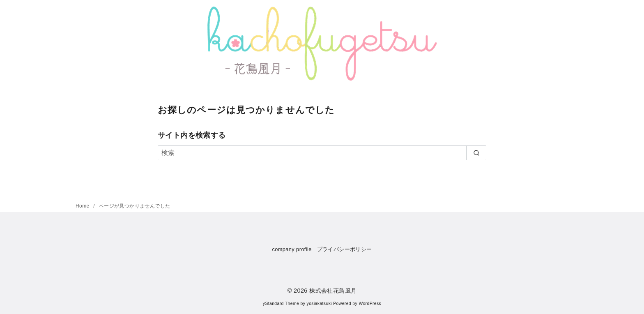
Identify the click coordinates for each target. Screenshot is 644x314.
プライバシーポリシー (345, 249)
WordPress (370, 304)
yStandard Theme (281, 304)
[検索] (322, 153)
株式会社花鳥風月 (333, 291)
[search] (476, 153)
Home (83, 206)
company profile (292, 249)
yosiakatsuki (319, 304)
